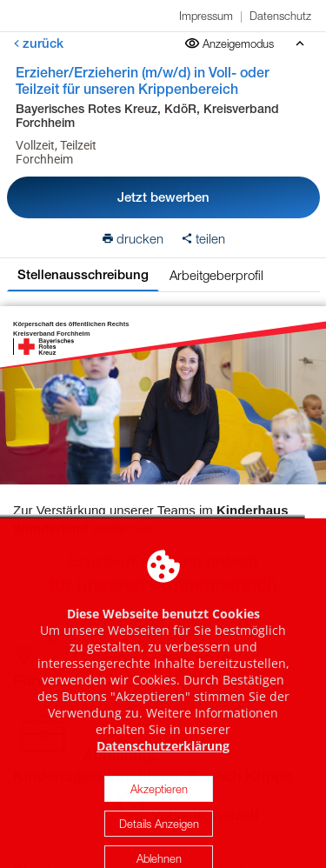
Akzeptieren (159, 805)
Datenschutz (280, 16)
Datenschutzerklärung (163, 762)
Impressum (206, 16)
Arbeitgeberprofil (216, 275)
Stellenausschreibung (83, 274)
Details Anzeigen (159, 840)
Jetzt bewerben (163, 197)
